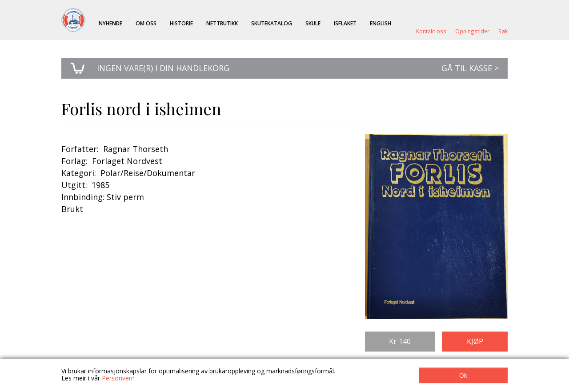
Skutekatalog (272, 23)
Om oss (146, 23)
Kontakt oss (431, 31)
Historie (181, 23)
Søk (503, 31)
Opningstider (472, 31)
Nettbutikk (222, 23)
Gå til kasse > (470, 68)
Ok (463, 375)
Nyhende (110, 23)
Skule (313, 23)
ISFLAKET (345, 23)
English (381, 23)
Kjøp (475, 341)
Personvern (118, 378)
